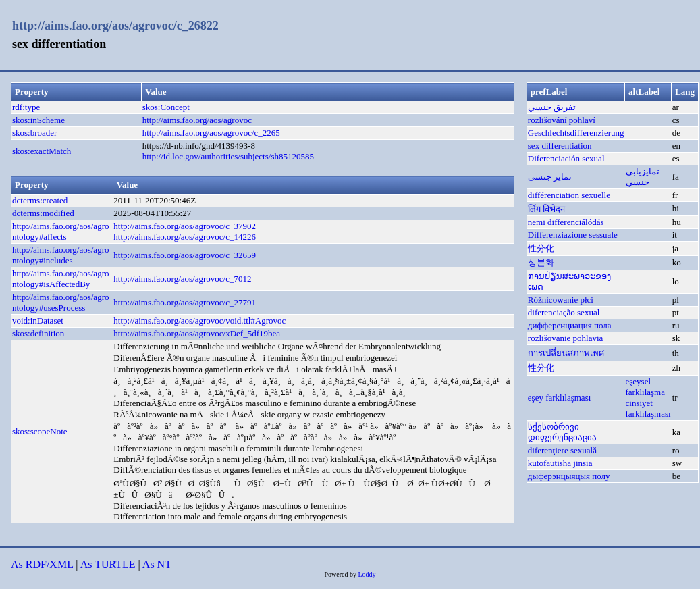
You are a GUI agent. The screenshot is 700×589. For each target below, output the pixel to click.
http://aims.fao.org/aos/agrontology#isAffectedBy (60, 279)
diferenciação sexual (564, 312)
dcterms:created (40, 200)
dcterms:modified (43, 213)
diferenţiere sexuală (562, 450)
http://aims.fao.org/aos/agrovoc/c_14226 (185, 237)
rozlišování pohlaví (562, 120)
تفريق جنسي (552, 107)
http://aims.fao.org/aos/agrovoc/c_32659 (185, 255)
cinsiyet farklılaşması (648, 408)
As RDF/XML (42, 564)
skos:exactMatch (42, 151)
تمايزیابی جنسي (643, 177)
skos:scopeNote (40, 431)
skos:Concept (166, 107)
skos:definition (38, 333)
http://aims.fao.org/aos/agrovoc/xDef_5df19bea (197, 333)
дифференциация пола (570, 325)
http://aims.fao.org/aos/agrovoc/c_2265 (211, 133)
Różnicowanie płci (561, 300)
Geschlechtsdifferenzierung (576, 133)
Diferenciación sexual (566, 158)
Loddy (367, 574)
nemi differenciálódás (566, 222)
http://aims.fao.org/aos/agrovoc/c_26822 (115, 26)
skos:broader (34, 133)
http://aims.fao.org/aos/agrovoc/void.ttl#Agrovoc (199, 321)
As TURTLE (108, 564)
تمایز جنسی (550, 177)
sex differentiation (560, 146)
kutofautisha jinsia (560, 463)
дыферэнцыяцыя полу (569, 476)
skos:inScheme (38, 120)
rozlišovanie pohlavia (566, 338)
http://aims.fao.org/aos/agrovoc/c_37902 (185, 226)
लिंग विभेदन (546, 209)
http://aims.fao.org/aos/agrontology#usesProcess (60, 302)
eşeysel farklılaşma (645, 387)
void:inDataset (38, 321)
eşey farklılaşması (560, 398)
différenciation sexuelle (569, 195)
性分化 (541, 248)
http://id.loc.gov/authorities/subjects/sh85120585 (228, 156)
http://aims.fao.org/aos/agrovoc (197, 120)
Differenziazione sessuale (573, 235)
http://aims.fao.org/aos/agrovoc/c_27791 (185, 302)
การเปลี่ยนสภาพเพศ (566, 353)
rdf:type (26, 107)
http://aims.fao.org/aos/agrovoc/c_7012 (182, 279)
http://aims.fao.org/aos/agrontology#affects (60, 231)
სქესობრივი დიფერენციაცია (562, 432)
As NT (157, 564)
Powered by (341, 574)
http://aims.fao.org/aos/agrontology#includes (60, 255)
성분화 (541, 262)
